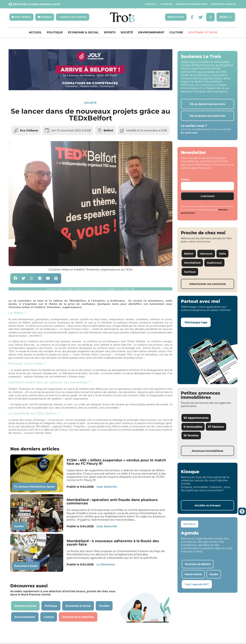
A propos (166, 4)
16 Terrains (191, 435)
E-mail (185, 180)
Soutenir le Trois (203, 32)
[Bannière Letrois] (90, 89)
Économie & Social (83, 32)
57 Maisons (216, 427)
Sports (110, 32)
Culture (176, 32)
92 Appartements (196, 418)
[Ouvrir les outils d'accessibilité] (242, 511)
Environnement (151, 32)
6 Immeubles (193, 427)
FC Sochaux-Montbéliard (30, 487)
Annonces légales (223, 4)
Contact (151, 4)
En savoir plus (189, 133)
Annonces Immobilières (192, 4)
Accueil (35, 32)
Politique (55, 32)
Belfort (108, 130)
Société (127, 32)
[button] (15, 278)
